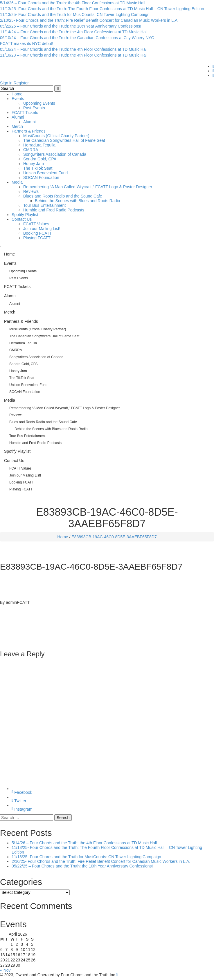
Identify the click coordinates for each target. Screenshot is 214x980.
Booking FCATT (38, 233)
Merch (17, 126)
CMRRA (31, 150)
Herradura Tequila (39, 145)
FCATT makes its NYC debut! (27, 44)
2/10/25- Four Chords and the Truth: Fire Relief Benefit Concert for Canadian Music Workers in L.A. (89, 20)
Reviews (31, 191)
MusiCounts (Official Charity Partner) (56, 136)
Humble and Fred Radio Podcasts (54, 210)
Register (21, 83)
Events (18, 99)
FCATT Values (36, 224)
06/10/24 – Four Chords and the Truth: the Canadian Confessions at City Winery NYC (77, 38)
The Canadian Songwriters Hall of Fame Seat (64, 140)
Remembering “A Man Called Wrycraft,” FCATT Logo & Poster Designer (88, 187)
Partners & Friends (29, 131)
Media (17, 182)
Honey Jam (34, 164)
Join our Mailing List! (42, 229)
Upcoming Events (39, 103)
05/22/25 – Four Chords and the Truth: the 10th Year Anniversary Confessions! (71, 26)
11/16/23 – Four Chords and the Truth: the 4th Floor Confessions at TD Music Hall (74, 55)
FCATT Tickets (25, 113)
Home (17, 94)
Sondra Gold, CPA (40, 159)
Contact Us (22, 219)
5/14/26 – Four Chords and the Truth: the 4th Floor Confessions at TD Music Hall (73, 3)
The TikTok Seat (38, 168)
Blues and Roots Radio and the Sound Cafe (63, 196)
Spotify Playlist (25, 215)
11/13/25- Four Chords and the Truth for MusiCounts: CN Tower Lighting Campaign (75, 15)
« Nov (5, 970)
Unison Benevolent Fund (45, 173)
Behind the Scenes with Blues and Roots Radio (77, 201)
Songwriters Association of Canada (55, 154)
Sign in (6, 83)
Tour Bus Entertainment (44, 205)
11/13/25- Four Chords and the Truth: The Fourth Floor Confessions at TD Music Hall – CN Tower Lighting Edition (102, 9)
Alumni (18, 117)
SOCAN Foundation (41, 177)
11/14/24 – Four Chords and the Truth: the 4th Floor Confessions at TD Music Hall (74, 32)
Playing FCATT (37, 238)
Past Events (34, 108)
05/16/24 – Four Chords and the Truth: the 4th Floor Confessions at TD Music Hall (74, 49)
